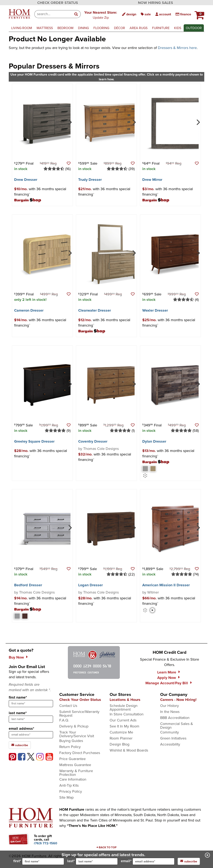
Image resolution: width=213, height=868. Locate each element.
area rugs (139, 28)
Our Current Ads (123, 720)
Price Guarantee (72, 759)
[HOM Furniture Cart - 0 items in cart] (199, 13)
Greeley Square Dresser (34, 441)
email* (148, 861)
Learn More (167, 672)
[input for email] (154, 861)
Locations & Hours (125, 700)
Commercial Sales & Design (177, 726)
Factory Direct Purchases (80, 753)
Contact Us (68, 706)
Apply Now (167, 678)
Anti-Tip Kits (69, 785)
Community (170, 732)
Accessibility (170, 744)
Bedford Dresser (28, 585)
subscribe (189, 861)
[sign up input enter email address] (31, 735)
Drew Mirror (152, 180)
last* (92, 861)
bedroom (65, 28)
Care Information (73, 779)
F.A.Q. (64, 720)
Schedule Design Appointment (124, 708)
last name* (18, 713)
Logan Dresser (90, 585)
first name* (18, 697)
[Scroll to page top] (106, 847)
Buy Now (16, 657)
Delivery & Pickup (74, 726)
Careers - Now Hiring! (178, 700)
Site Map (66, 797)
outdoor (194, 28)
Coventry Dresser (93, 441)
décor (120, 28)
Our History (170, 706)
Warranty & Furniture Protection (76, 773)
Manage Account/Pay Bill (167, 683)
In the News (170, 712)
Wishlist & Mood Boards (129, 750)
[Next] (70, 122)
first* (39, 861)
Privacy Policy (71, 791)
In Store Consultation (127, 714)
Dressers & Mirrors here (177, 48)
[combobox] (53, 14)
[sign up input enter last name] (31, 719)
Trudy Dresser (90, 180)
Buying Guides (71, 741)
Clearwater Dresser (95, 310)
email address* (21, 728)
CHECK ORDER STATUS (58, 3)
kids (178, 28)
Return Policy (70, 747)
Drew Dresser (26, 180)
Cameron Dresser (29, 310)
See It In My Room (124, 726)
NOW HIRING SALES (155, 3)
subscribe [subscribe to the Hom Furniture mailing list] (20, 745)
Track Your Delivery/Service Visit (77, 734)
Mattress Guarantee (75, 765)
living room (22, 28)
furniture (161, 28)
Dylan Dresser (154, 441)
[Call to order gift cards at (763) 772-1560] (46, 843)
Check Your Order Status (80, 700)
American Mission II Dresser (166, 585)
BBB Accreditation (175, 718)
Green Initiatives (173, 738)
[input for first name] (43, 861)
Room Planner (121, 738)
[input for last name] (97, 861)
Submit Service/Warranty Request (79, 714)
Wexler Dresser (155, 310)
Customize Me (121, 732)
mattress (45, 28)
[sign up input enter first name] (31, 704)
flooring (101, 28)
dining (83, 28)
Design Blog (120, 744)
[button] (101, 15)
